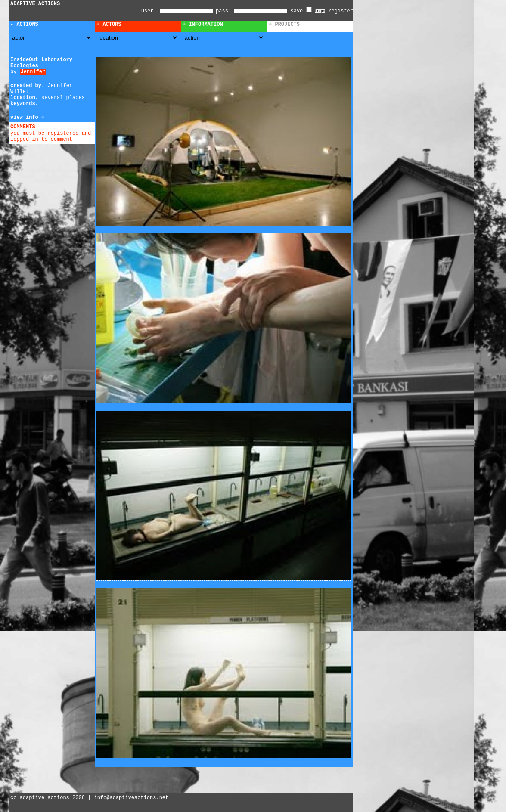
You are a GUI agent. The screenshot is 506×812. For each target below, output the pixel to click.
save (301, 11)
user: (151, 11)
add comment (55, 127)
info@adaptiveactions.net (131, 798)
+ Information (203, 25)
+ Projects (284, 25)
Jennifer (33, 72)
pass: (224, 11)
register (341, 11)
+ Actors (109, 25)
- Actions (24, 25)
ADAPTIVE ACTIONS (35, 4)
